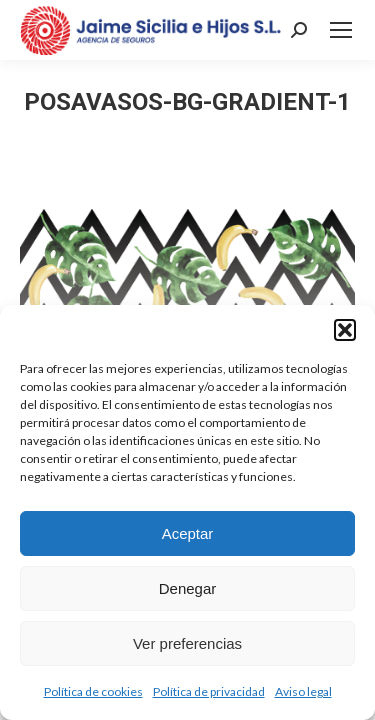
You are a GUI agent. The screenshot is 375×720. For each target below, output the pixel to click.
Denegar (188, 588)
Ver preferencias (187, 643)
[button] (345, 330)
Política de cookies (93, 691)
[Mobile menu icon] (341, 30)
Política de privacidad (209, 691)
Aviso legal (303, 691)
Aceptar (188, 533)
